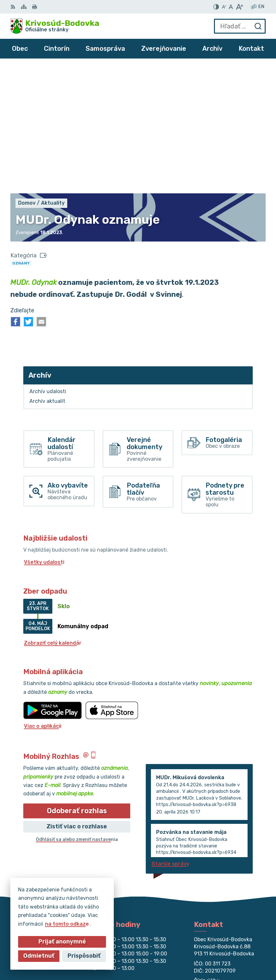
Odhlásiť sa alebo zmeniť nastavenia (77, 714)
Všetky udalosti (44, 437)
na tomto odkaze (66, 924)
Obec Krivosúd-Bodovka (234, 954)
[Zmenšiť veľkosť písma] (224, 7)
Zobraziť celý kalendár (53, 517)
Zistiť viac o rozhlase (77, 701)
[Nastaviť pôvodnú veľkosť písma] (231, 7)
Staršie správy (170, 738)
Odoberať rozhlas (77, 685)
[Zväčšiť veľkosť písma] (239, 7)
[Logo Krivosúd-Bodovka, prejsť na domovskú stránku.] (55, 26)
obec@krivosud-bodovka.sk (230, 872)
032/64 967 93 (214, 865)
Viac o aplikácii (43, 601)
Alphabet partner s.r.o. (236, 946)
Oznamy (21, 138)
